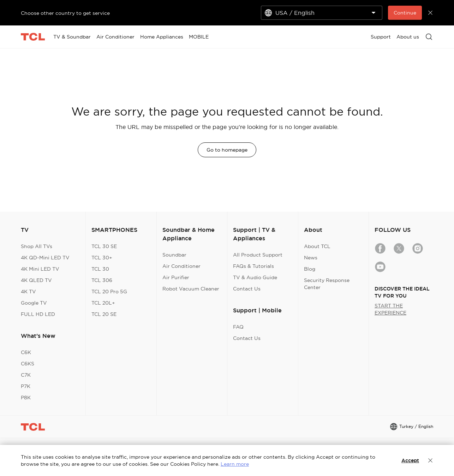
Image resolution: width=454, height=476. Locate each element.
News (311, 258)
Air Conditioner (181, 266)
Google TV (34, 303)
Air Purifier (176, 277)
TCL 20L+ (103, 303)
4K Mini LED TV (40, 269)
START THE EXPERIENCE (390, 309)
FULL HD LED (38, 314)
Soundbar (174, 255)
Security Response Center (327, 284)
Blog (310, 269)
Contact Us (247, 289)
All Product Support (258, 255)
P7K (26, 386)
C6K (26, 352)
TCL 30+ (102, 258)
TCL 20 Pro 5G (109, 292)
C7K (26, 375)
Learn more (235, 464)
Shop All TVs (37, 246)
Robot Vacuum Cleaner (191, 289)
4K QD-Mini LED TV (45, 258)
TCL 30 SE (104, 246)
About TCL (317, 246)
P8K (26, 398)
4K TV (28, 292)
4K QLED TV (36, 280)
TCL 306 (102, 280)
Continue (405, 13)
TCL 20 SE (104, 314)
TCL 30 (100, 269)
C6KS (28, 364)
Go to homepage (227, 150)
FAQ (238, 327)
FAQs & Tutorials (253, 266)
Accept (410, 460)
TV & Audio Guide (255, 277)
